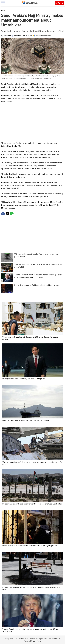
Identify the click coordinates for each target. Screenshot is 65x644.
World (3, 10)
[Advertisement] (33, 122)
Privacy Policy (36, 641)
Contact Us (56, 639)
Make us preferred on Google (42, 36)
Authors (27, 641)
